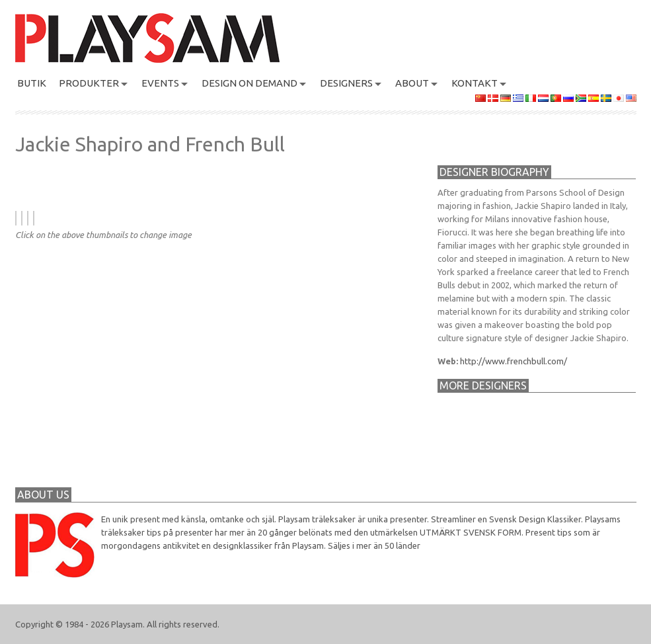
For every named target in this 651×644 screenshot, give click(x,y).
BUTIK (32, 83)
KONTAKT (475, 83)
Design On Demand (249, 83)
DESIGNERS (346, 83)
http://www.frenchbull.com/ (514, 361)
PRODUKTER (89, 83)
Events (160, 83)
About (412, 83)
